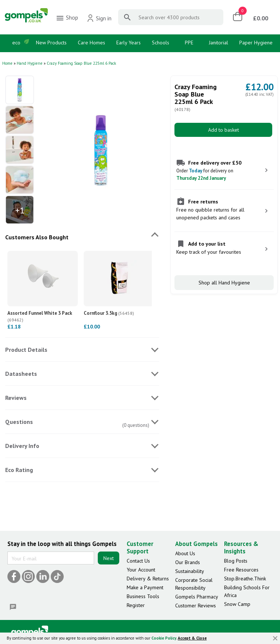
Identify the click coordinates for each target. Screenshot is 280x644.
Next (109, 558)
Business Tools (143, 596)
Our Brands (188, 562)
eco (16, 43)
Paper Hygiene (256, 43)
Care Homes (91, 43)
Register (136, 605)
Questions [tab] (19, 422)
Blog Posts (236, 561)
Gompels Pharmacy (197, 597)
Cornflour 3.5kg (109, 313)
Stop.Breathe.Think (245, 579)
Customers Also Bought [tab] (37, 237)
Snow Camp (237, 604)
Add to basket (224, 130)
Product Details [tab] (26, 350)
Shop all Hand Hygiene (224, 283)
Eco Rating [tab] (19, 470)
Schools (161, 43)
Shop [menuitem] (67, 18)
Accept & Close (192, 638)
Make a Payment (145, 587)
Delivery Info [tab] (22, 446)
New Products (51, 43)
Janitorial (219, 43)
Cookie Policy (164, 638)
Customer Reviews (196, 606)
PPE (189, 43)
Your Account (141, 570)
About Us (185, 553)
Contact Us (138, 561)
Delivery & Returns (148, 579)
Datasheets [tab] (21, 374)
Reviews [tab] (16, 398)
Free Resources (241, 570)
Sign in (99, 18)
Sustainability (190, 571)
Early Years (129, 43)
